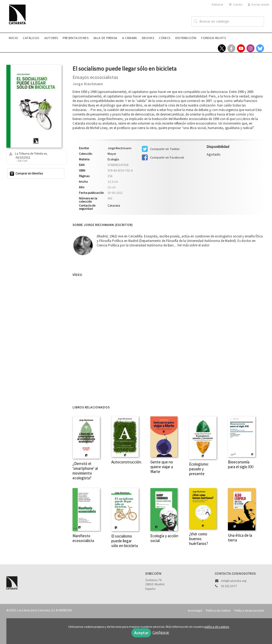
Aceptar (141, 633)
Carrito (235, 4)
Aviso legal (195, 610)
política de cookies (217, 627)
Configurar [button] (161, 632)
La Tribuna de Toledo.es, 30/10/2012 (35, 157)
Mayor (112, 154)
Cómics (165, 38)
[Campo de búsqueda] (228, 22)
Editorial (217, 4)
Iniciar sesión (259, 4)
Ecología (113, 159)
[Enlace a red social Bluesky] (260, 48)
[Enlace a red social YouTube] (241, 48)
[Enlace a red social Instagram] (250, 48)
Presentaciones (76, 38)
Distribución (186, 38)
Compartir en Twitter (161, 149)
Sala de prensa (105, 38)
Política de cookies (218, 610)
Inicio (13, 38)
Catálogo (31, 38)
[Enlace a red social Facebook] (231, 48)
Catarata (114, 205)
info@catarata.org (234, 581)
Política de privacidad (249, 610)
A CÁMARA (130, 38)
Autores (51, 38)
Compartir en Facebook (163, 157)
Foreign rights (213, 38)
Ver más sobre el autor (193, 245)
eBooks (148, 38)
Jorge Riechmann (88, 84)
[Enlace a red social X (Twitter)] (222, 48)
